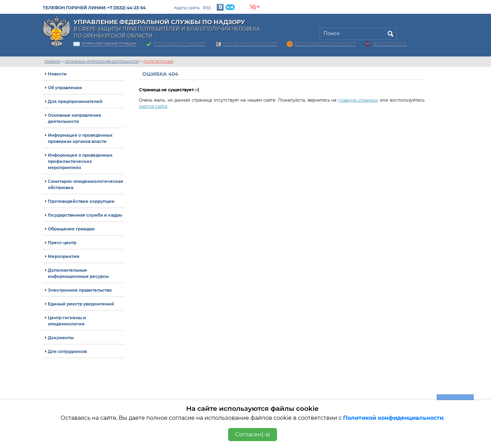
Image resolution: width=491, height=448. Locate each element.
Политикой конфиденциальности (393, 418)
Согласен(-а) (253, 434)
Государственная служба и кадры (85, 215)
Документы (61, 338)
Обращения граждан (71, 229)
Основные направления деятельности (102, 61)
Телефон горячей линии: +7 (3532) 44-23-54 (94, 8)
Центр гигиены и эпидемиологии (67, 321)
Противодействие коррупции (81, 201)
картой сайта (153, 106)
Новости (57, 74)
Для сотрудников (390, 44)
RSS (207, 8)
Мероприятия (64, 256)
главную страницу (358, 100)
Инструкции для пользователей (325, 44)
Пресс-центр (62, 243)
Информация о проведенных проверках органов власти (80, 138)
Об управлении (65, 88)
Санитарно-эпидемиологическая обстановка (86, 184)
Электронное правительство (80, 290)
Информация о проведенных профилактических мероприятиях (80, 161)
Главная (52, 61)
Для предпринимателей (75, 101)
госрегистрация (158, 61)
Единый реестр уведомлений (81, 304)
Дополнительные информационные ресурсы (78, 273)
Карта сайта (187, 8)
